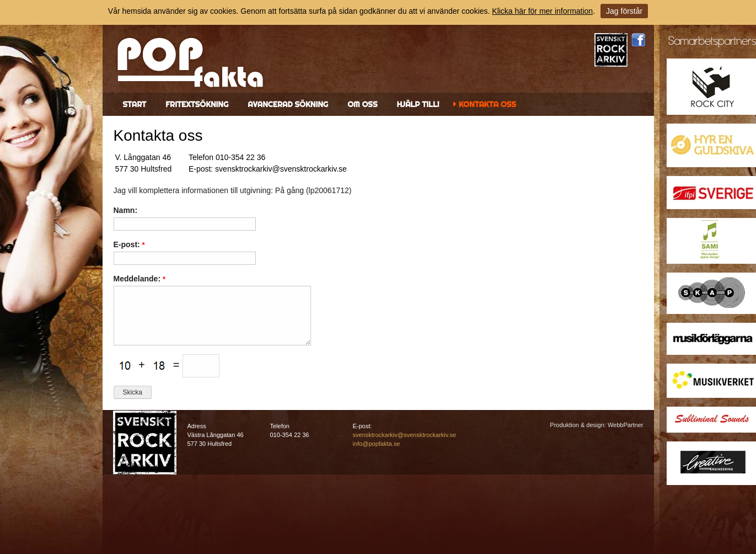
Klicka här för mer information (542, 11)
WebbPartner (626, 425)
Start (135, 104)
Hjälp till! (418, 104)
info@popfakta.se (377, 444)
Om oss (362, 104)
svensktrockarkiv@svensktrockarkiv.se (405, 435)
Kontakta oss (487, 104)
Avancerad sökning (288, 104)
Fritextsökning (197, 104)
